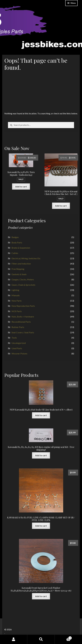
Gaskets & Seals (19, 274)
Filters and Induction (21, 264)
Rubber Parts (18, 327)
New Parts (17, 301)
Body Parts (17, 242)
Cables (15, 253)
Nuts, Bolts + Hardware (23, 317)
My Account (14, 639)
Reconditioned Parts (21, 322)
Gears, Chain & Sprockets (23, 285)
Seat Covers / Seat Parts (23, 332)
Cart (63, 637)
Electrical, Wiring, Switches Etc (26, 258)
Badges (15, 237)
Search (41, 639)
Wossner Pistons (19, 353)
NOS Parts (17, 311)
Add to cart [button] (21, 186)
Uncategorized (19, 343)
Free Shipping (18, 269)
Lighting (15, 290)
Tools (14, 338)
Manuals (16, 295)
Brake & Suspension (21, 248)
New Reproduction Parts (23, 306)
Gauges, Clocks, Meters (23, 279)
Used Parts (17, 348)
